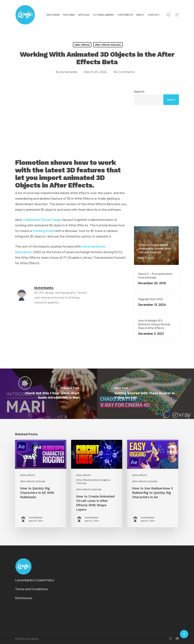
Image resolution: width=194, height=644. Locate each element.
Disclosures (24, 598)
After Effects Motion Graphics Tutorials (93, 482)
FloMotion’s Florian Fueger (42, 220)
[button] (177, 15)
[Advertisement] (156, 165)
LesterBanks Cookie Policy (35, 580)
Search (139, 91)
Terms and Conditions (31, 589)
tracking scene (44, 231)
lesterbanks (69, 72)
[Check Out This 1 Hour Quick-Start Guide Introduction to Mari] (49, 394)
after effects (82, 45)
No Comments (124, 72)
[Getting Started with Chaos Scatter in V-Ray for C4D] (146, 394)
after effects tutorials (108, 45)
